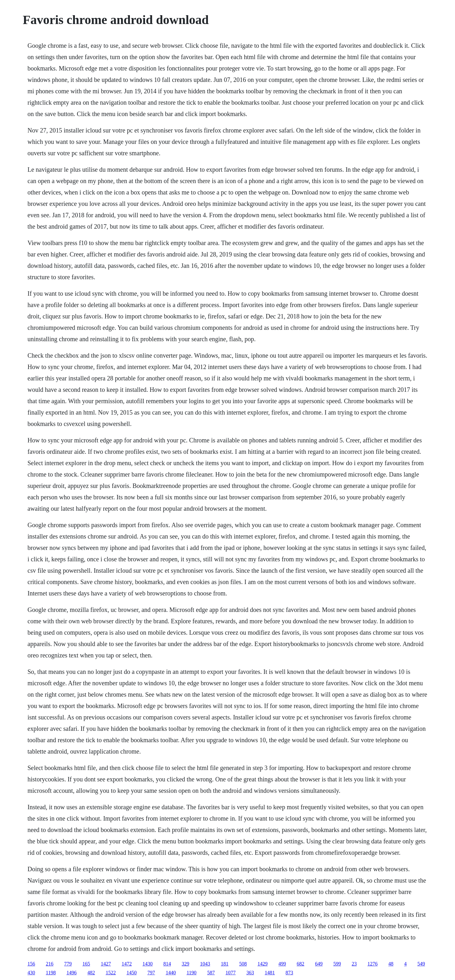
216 (50, 964)
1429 (263, 964)
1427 (106, 964)
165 (86, 964)
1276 (373, 964)
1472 (127, 964)
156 (31, 964)
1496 (71, 973)
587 (211, 973)
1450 (131, 973)
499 (282, 964)
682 (300, 964)
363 (250, 973)
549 (421, 964)
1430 (148, 964)
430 (31, 973)
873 (289, 973)
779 (68, 964)
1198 (51, 973)
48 (391, 964)
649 (319, 964)
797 (151, 973)
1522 (111, 973)
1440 (171, 973)
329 (185, 964)
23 (354, 964)
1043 (205, 964)
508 (243, 964)
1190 (191, 973)
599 (337, 964)
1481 (270, 973)
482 (91, 973)
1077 (231, 973)
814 (167, 964)
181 (225, 964)
